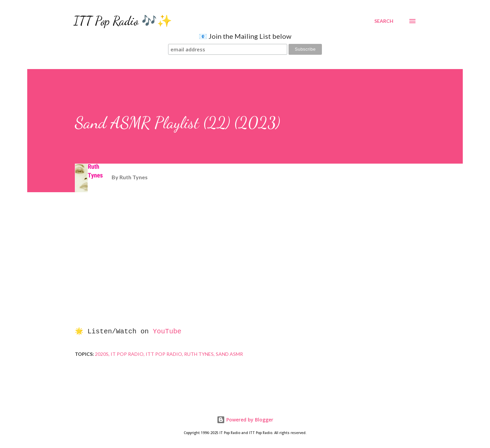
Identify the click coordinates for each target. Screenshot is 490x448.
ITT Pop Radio (164, 354)
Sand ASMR (229, 354)
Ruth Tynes (199, 354)
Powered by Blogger (245, 420)
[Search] (384, 21)
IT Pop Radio (127, 354)
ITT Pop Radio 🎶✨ (123, 21)
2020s (102, 354)
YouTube (167, 331)
